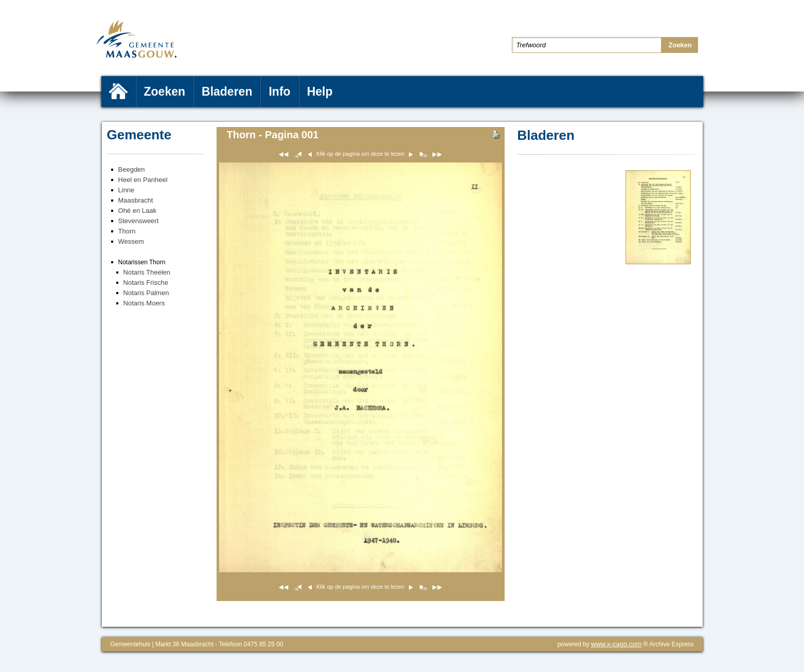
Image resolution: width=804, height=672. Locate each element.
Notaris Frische (146, 283)
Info (279, 92)
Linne (127, 190)
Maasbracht (136, 200)
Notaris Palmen (146, 293)
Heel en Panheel (143, 180)
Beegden (132, 169)
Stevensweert (139, 221)
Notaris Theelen (147, 272)
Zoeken (165, 92)
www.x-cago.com (616, 644)
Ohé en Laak (137, 211)
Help (320, 92)
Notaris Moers (144, 303)
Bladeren (227, 92)
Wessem (131, 241)
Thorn (127, 231)
